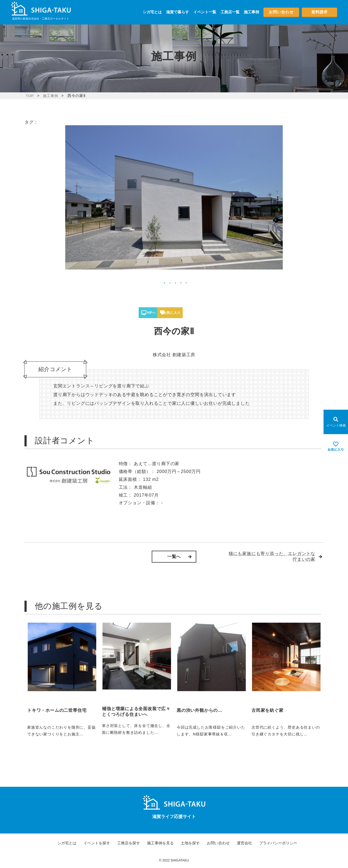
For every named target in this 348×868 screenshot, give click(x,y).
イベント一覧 (205, 12)
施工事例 (251, 12)
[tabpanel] (174, 197)
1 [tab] (164, 283)
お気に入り (194, 313)
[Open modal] (336, 422)
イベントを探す (97, 843)
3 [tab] (175, 283)
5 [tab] (186, 283)
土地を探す (190, 843)
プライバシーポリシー (278, 843)
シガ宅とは (152, 12)
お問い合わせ (281, 12)
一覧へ (174, 557)
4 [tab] (181, 283)
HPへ (157, 313)
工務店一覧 (230, 12)
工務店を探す (129, 843)
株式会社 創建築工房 (174, 355)
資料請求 (319, 12)
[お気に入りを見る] (336, 446)
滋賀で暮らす (178, 12)
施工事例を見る (160, 843)
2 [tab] (170, 283)
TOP (30, 96)
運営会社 (244, 843)
